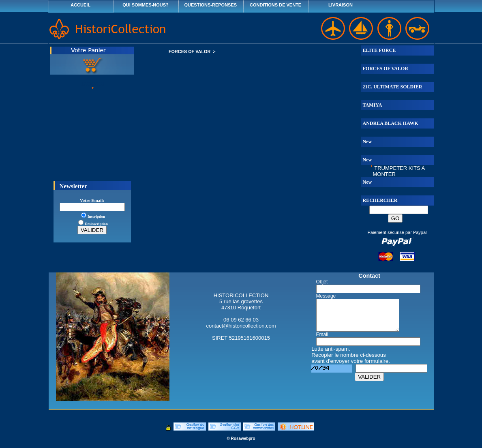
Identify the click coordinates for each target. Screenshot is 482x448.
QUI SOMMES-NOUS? (146, 5)
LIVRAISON (341, 5)
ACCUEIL (80, 5)
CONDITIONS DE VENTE (275, 5)
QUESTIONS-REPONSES (211, 5)
